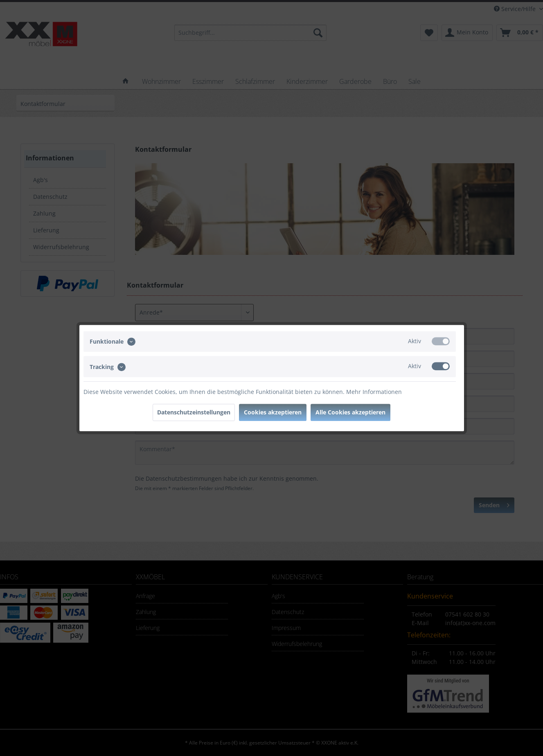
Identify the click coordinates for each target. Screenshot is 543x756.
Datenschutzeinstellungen (194, 412)
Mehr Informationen (374, 392)
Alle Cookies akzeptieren (350, 412)
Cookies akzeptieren (273, 412)
